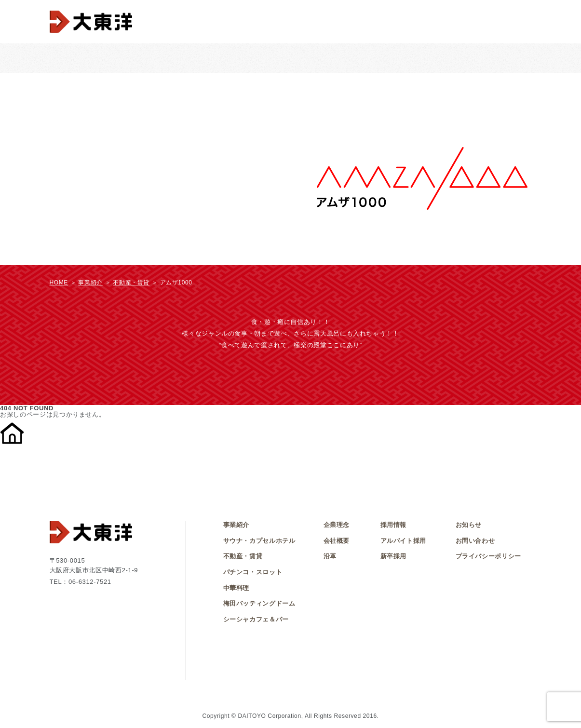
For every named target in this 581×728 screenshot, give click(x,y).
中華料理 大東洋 (301, 58)
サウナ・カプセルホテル (234, 58)
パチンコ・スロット (165, 58)
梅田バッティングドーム (370, 58)
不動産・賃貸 (435, 58)
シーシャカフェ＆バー (500, 58)
